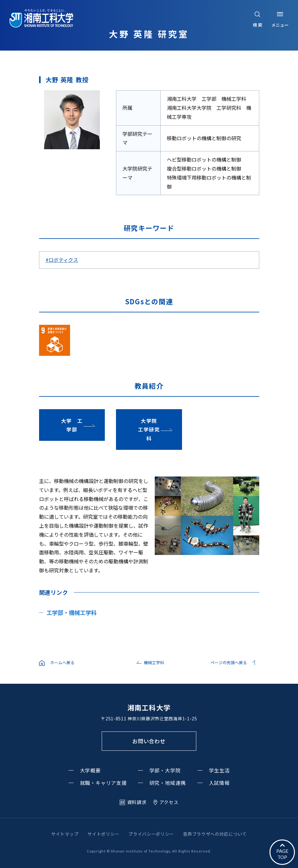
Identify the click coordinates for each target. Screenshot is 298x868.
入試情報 (219, 783)
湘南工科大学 (149, 707)
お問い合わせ (149, 741)
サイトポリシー (103, 834)
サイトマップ (65, 834)
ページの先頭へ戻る (229, 662)
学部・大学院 (165, 770)
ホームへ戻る (62, 662)
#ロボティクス (62, 260)
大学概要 (90, 770)
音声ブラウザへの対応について (215, 834)
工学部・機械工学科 (72, 612)
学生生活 (219, 770)
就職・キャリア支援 (103, 783)
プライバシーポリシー (151, 834)
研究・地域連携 (168, 783)
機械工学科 (154, 662)
